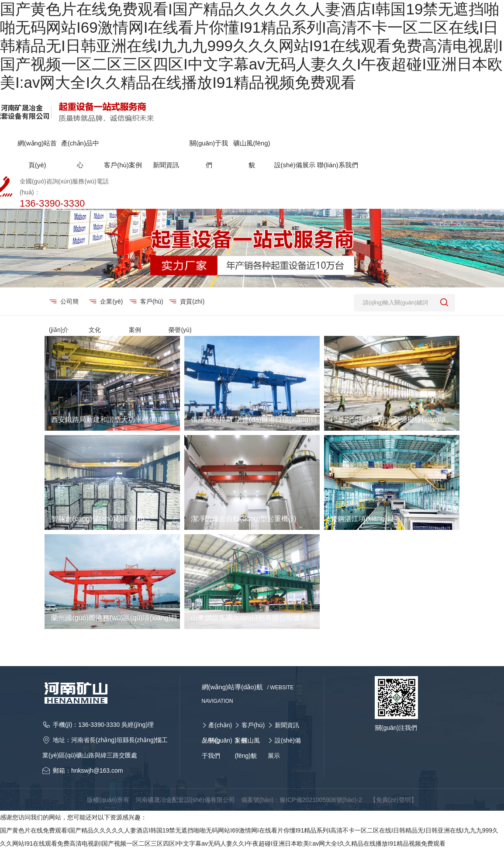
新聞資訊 (287, 725)
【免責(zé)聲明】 (394, 800)
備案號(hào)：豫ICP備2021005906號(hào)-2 (302, 800)
